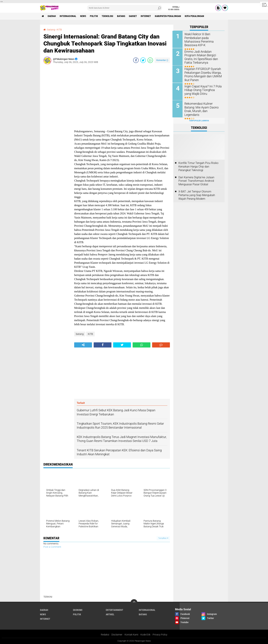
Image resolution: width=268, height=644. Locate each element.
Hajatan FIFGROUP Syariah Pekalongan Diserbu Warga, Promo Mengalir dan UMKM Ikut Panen (202, 74)
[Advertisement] (57, 118)
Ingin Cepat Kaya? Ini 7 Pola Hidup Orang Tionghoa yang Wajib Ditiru (202, 90)
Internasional (68, 16)
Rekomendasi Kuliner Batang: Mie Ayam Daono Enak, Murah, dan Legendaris (203, 107)
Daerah (52, 16)
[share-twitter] (143, 60)
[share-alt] (83, 345)
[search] (125, 8)
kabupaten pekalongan (169, 16)
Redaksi (105, 634)
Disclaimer (117, 634)
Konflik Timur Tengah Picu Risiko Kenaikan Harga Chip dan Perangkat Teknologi (198, 166)
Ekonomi (78, 610)
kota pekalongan (196, 16)
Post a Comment (52, 547)
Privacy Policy (160, 634)
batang (122, 16)
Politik (94, 16)
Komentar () (162, 60)
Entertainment (115, 610)
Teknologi (108, 16)
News (83, 16)
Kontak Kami (131, 634)
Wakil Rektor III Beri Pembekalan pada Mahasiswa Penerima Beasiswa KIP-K (204, 38)
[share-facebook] (136, 60)
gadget (134, 16)
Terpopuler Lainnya (199, 120)
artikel (110, 614)
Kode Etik (145, 634)
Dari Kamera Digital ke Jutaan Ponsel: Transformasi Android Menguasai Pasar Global (196, 180)
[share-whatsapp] (150, 60)
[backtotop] (134, 602)
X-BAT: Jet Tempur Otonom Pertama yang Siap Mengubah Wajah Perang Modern (197, 194)
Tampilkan (163, 538)
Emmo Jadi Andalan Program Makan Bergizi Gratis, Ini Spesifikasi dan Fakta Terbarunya (203, 57)
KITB (59, 30)
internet (147, 16)
